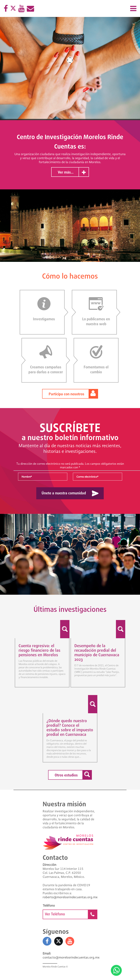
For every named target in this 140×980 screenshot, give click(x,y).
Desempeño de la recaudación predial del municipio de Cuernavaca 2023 (97, 653)
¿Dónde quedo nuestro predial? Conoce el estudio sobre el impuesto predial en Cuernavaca (70, 728)
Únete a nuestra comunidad (64, 494)
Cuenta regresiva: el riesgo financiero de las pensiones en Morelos (39, 651)
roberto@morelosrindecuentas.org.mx (70, 898)
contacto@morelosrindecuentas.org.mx (71, 958)
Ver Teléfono (71, 915)
